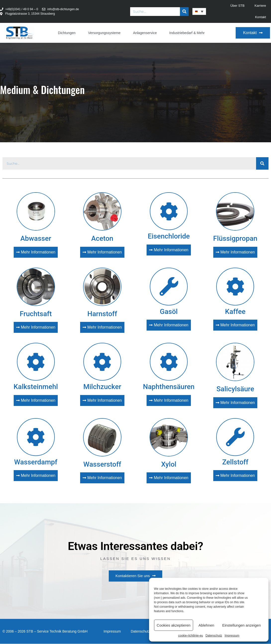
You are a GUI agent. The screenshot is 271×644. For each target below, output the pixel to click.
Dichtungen (67, 33)
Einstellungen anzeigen (242, 625)
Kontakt (261, 17)
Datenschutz (214, 636)
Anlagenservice (145, 33)
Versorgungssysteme (104, 33)
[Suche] (184, 12)
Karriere (260, 6)
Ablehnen (206, 625)
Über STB (238, 6)
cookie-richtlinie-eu (191, 636)
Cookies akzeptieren (174, 625)
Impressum (232, 636)
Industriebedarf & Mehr (187, 33)
